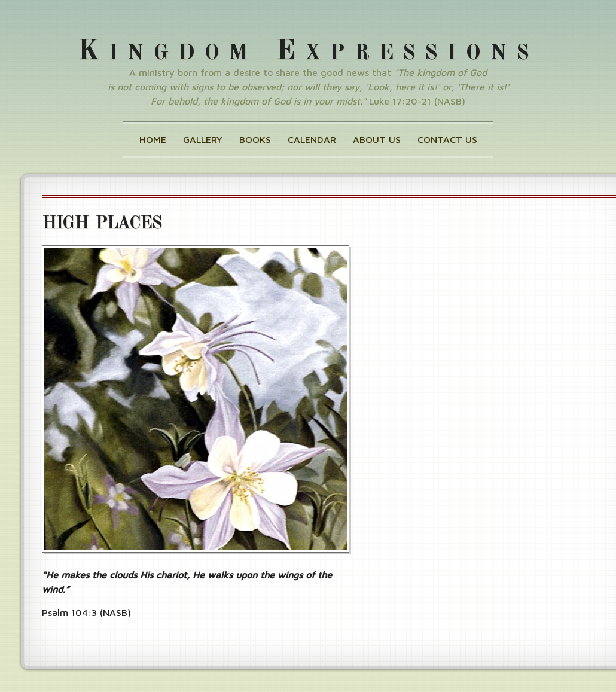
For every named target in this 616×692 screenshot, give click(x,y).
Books (255, 139)
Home (153, 139)
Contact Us (447, 139)
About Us (377, 139)
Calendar (312, 139)
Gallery (203, 139)
